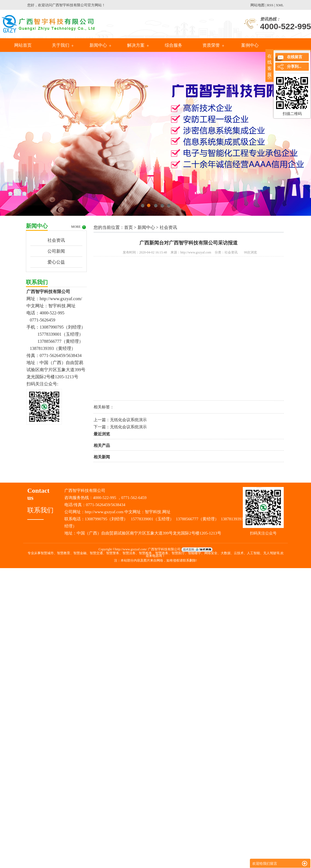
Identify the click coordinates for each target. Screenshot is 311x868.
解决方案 (136, 45)
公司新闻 (56, 251)
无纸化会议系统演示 (128, 420)
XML (280, 5)
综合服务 (174, 45)
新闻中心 (98, 45)
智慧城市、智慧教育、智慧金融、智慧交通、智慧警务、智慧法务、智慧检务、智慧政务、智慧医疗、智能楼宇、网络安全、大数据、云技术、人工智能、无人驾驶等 (160, 553)
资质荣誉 (211, 45)
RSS (270, 5)
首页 (128, 227)
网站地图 (258, 5)
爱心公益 (56, 262)
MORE (79, 227)
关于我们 (61, 45)
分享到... (294, 67)
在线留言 (295, 57)
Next (293, 132)
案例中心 (249, 45)
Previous (18, 132)
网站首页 (23, 45)
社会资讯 (56, 240)
